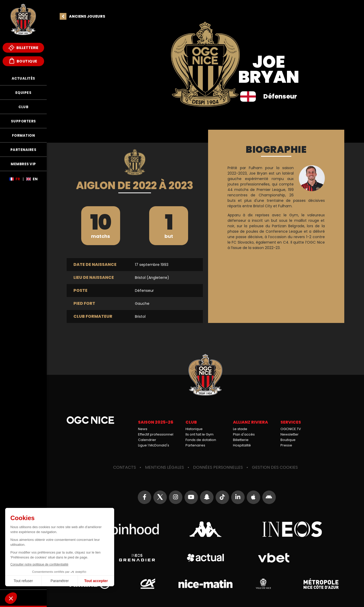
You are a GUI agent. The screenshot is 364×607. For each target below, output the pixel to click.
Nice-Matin (205, 584)
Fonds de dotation (201, 440)
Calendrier (147, 440)
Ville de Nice (263, 584)
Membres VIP (23, 164)
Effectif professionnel (156, 434)
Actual (205, 558)
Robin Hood (119, 529)
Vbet (274, 558)
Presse (286, 445)
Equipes (23, 93)
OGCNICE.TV (291, 429)
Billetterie (23, 48)
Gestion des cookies (275, 467)
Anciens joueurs (87, 16)
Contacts (125, 467)
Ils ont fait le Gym (200, 434)
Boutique (23, 61)
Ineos (292, 529)
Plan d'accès (244, 434)
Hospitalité (242, 445)
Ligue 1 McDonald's (154, 445)
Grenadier (137, 558)
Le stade (240, 429)
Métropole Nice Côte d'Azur (321, 584)
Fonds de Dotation (23, 598)
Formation (23, 136)
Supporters (23, 121)
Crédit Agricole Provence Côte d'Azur (148, 584)
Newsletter (290, 434)
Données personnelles (218, 467)
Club (23, 107)
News (143, 429)
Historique (194, 429)
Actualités (23, 78)
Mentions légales (164, 467)
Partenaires (23, 150)
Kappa (205, 529)
